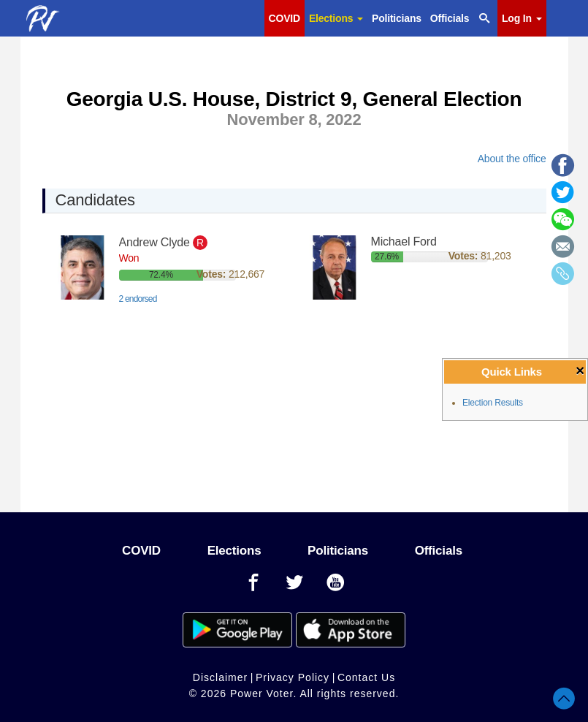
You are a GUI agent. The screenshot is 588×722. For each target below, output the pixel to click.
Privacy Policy (293, 677)
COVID (285, 18)
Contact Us (366, 677)
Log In (522, 18)
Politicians (397, 18)
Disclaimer (220, 677)
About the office (512, 159)
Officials (450, 18)
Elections (336, 18)
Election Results (493, 403)
